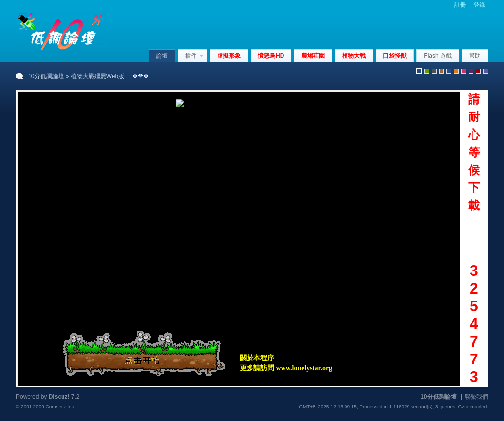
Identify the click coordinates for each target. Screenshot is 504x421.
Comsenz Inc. (60, 406)
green (427, 71)
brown (441, 71)
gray (434, 71)
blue (449, 71)
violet (486, 71)
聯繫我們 (476, 397)
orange (456, 71)
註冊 (460, 5)
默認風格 (419, 71)
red (478, 71)
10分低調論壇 (46, 76)
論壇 (162, 56)
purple (471, 71)
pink (464, 71)
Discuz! (59, 397)
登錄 (479, 5)
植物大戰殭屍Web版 (97, 76)
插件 (191, 56)
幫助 (475, 56)
